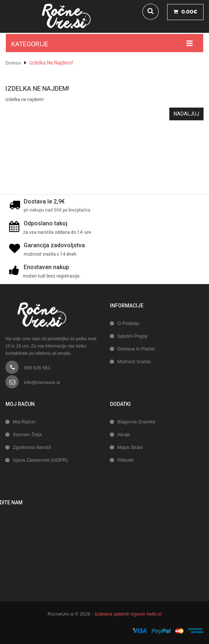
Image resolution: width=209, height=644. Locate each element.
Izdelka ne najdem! (51, 63)
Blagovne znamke (136, 422)
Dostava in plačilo (136, 349)
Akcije (124, 434)
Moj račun (24, 422)
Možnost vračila (134, 362)
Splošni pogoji (132, 336)
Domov (13, 63)
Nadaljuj (186, 114)
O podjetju (128, 323)
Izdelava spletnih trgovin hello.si (128, 614)
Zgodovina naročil (32, 447)
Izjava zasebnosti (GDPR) (40, 460)
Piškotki (125, 460)
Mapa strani (130, 447)
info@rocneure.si (42, 382)
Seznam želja (27, 434)
